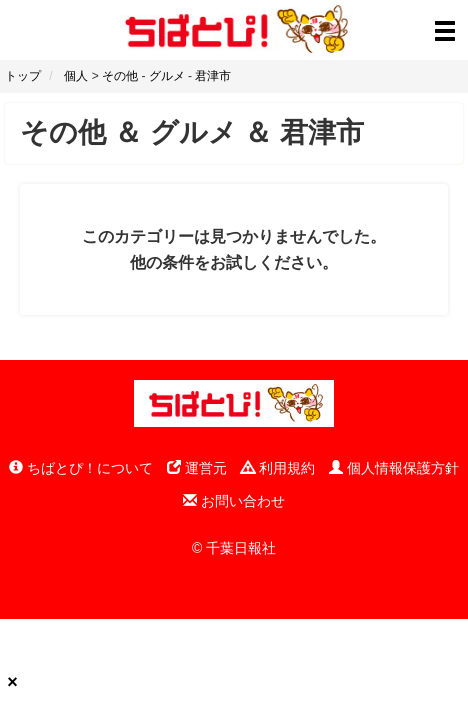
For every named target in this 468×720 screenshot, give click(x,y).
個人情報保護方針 (394, 468)
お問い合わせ (234, 501)
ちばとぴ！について (81, 468)
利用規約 (278, 468)
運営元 (197, 468)
